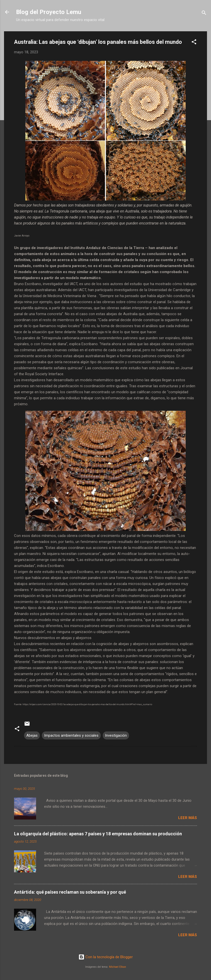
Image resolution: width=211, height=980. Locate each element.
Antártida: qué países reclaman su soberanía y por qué (70, 892)
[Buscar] (204, 14)
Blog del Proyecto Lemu (49, 12)
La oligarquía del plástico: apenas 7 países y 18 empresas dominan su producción (98, 834)
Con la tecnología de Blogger (106, 957)
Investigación (116, 735)
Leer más (188, 818)
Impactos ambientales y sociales (71, 735)
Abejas (32, 735)
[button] (194, 43)
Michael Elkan (118, 967)
